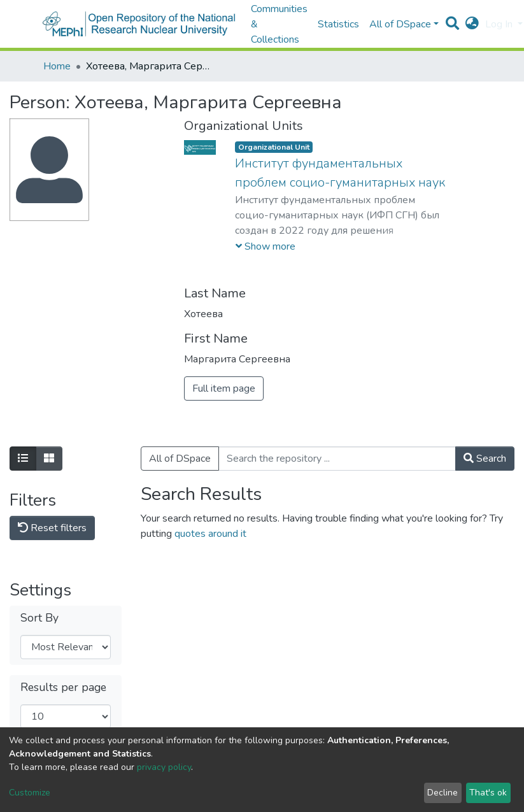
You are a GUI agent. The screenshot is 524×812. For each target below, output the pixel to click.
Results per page (63, 687)
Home (57, 66)
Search (485, 459)
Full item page (224, 388)
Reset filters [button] (52, 528)
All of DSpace (180, 459)
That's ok (488, 793)
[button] (472, 24)
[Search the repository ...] (337, 459)
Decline (443, 793)
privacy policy (164, 767)
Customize (30, 793)
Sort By (39, 618)
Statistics (338, 24)
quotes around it (210, 534)
